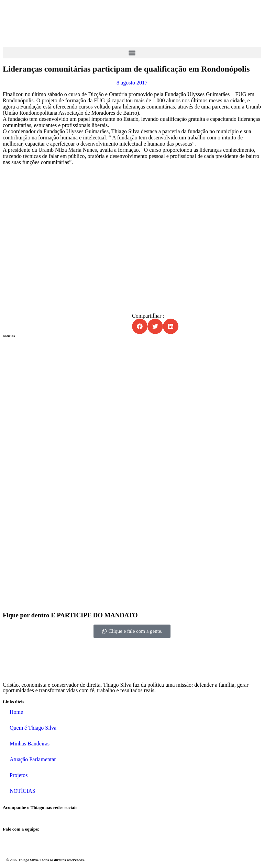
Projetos (19, 775)
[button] (132, 53)
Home (16, 712)
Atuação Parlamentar (33, 759)
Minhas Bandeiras (30, 744)
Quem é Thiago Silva (33, 728)
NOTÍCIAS (23, 791)
